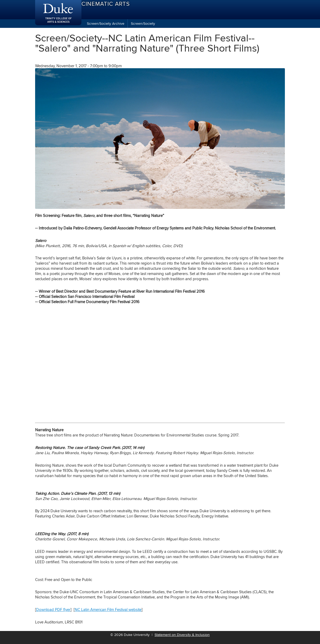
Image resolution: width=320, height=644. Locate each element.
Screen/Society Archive (106, 23)
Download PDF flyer (53, 609)
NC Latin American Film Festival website (108, 609)
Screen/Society (143, 23)
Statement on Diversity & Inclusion (182, 635)
